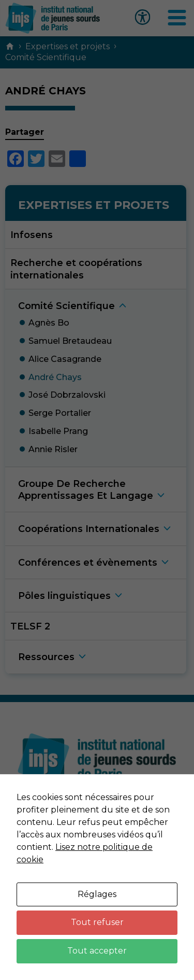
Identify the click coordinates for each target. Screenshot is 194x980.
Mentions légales (97, 845)
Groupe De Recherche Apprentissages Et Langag (86, 489)
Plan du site (97, 899)
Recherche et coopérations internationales (76, 269)
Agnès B (49, 323)
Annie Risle (53, 449)
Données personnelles (97, 872)
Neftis (123, 948)
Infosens (32, 235)
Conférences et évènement (88, 562)
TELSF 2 (30, 626)
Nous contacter (97, 818)
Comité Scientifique (46, 57)
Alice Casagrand (65, 359)
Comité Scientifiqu (66, 306)
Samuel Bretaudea (70, 341)
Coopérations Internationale (89, 529)
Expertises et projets (68, 46)
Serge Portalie (60, 413)
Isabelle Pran (58, 431)
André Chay (55, 377)
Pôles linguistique (64, 596)
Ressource (46, 657)
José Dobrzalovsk (67, 395)
